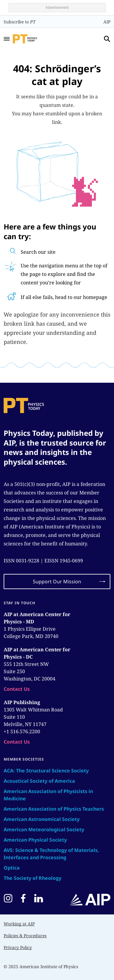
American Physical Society (35, 840)
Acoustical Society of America (39, 781)
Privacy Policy (18, 947)
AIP (107, 22)
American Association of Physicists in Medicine (48, 795)
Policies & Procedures (25, 936)
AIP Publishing (22, 702)
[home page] (33, 39)
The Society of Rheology (33, 878)
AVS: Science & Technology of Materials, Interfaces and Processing (51, 854)
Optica (12, 868)
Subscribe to (20, 22)
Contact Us (17, 689)
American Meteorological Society (44, 829)
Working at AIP (19, 924)
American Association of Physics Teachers (54, 809)
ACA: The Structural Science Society (46, 771)
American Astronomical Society (42, 819)
